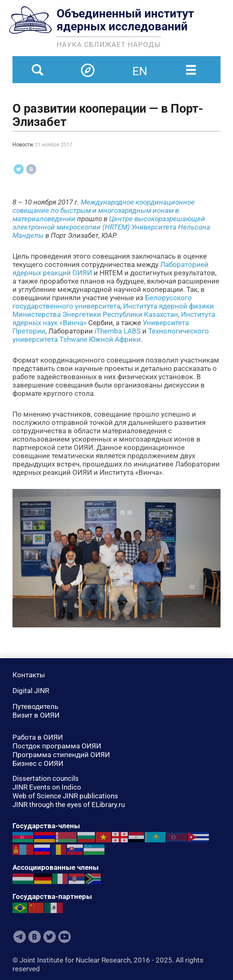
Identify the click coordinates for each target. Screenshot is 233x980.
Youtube (64, 937)
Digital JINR (31, 691)
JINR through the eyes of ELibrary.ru (69, 805)
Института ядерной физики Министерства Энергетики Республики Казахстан (113, 310)
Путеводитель (35, 706)
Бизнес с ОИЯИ (38, 763)
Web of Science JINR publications (65, 796)
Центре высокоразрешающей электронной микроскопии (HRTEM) (109, 223)
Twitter (50, 937)
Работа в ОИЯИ (38, 737)
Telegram (20, 937)
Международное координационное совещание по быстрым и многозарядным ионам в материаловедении (104, 210)
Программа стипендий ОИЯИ (61, 755)
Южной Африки (115, 339)
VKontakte (35, 937)
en (140, 66)
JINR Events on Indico (47, 787)
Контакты (29, 675)
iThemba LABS (118, 331)
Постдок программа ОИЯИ (57, 746)
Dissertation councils (46, 778)
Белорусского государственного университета (102, 302)
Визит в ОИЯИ (36, 715)
